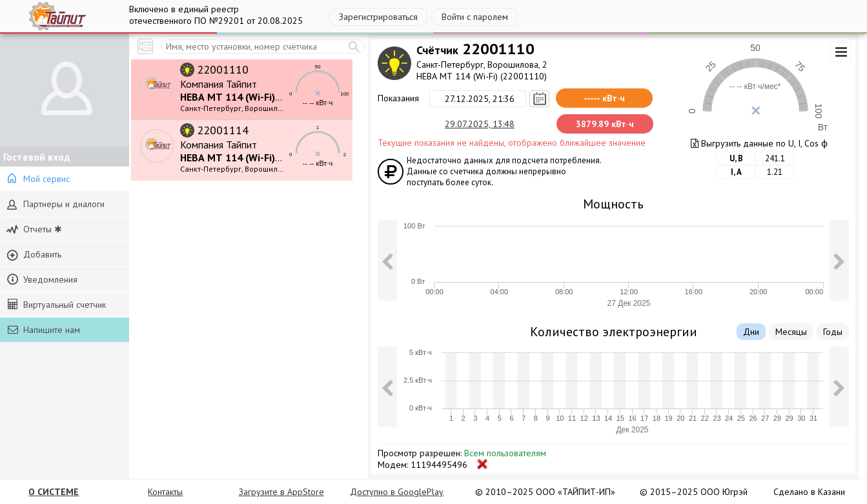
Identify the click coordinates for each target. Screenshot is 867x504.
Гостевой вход (37, 157)
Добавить (34, 255)
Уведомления (42, 280)
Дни (751, 332)
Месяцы (791, 332)
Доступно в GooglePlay (397, 492)
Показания (398, 98)
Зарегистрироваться (378, 17)
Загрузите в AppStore (281, 492)
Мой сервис (38, 179)
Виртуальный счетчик (57, 305)
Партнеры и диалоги (56, 204)
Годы (833, 332)
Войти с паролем (475, 17)
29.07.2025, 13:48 (480, 124)
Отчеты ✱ (34, 229)
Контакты (165, 492)
